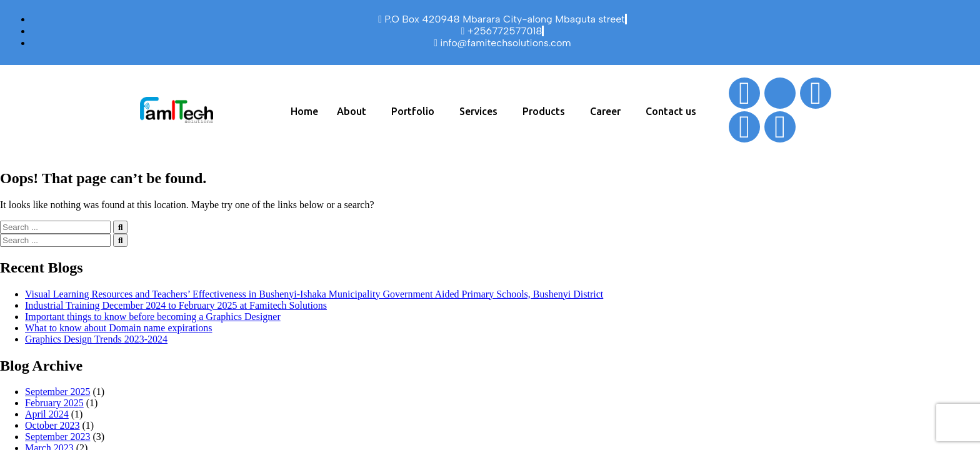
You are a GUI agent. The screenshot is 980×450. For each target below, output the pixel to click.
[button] (355, 111)
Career (605, 111)
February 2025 (54, 403)
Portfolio (413, 111)
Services (478, 111)
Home (304, 111)
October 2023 (52, 425)
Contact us (671, 111)
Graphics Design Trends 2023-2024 (96, 339)
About (352, 111)
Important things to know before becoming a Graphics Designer (153, 317)
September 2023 (57, 437)
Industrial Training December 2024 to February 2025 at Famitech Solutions (176, 305)
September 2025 (57, 392)
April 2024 (47, 414)
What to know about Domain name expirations (118, 328)
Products (544, 111)
